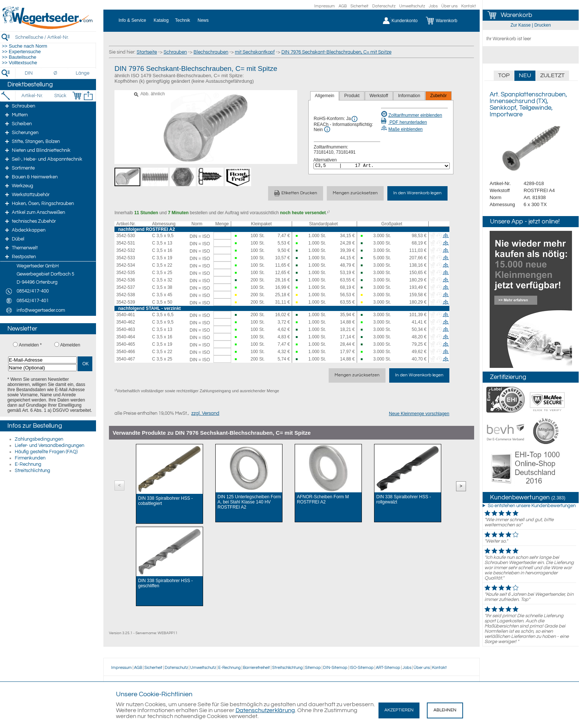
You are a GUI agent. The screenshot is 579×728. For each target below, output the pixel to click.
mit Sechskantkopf (255, 52)
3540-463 (126, 329)
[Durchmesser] (56, 73)
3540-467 (126, 359)
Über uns (449, 6)
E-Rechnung (28, 464)
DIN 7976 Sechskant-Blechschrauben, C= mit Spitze (336, 52)
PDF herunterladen (404, 122)
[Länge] (83, 73)
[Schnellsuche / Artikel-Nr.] (55, 37)
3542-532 (126, 250)
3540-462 (126, 322)
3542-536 (126, 280)
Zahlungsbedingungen (39, 439)
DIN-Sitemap (335, 668)
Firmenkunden (30, 458)
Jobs (433, 6)
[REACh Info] (327, 129)
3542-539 (126, 302)
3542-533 (126, 258)
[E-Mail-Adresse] (42, 360)
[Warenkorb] (447, 21)
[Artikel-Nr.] (32, 96)
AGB (343, 6)
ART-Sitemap (388, 668)
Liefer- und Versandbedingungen (49, 445)
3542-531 (126, 243)
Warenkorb (516, 15)
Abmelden (70, 345)
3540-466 (126, 352)
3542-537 (126, 287)
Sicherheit (359, 6)
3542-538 (126, 295)
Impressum (325, 6)
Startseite (147, 52)
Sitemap (313, 668)
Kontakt (469, 6)
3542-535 (126, 273)
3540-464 (126, 337)
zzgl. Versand (205, 413)
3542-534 (126, 265)
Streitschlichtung (32, 471)
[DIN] (29, 73)
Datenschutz (384, 6)
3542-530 (126, 236)
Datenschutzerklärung (265, 710)
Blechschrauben (211, 52)
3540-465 (126, 344)
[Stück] (60, 96)
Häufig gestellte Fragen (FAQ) (46, 452)
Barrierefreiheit (256, 668)
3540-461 (126, 315)
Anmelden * (30, 345)
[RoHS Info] (354, 119)
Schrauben (175, 52)
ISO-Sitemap (362, 668)
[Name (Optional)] (42, 368)
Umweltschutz (412, 6)
